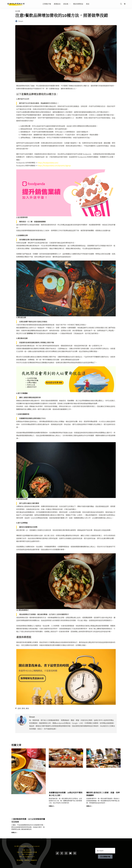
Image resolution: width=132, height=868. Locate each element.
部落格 (67, 4)
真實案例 (57, 4)
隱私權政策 (20, 860)
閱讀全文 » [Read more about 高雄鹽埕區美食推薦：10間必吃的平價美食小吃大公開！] (52, 806)
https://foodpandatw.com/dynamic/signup (54, 165)
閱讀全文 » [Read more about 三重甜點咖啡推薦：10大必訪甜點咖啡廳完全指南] (14, 832)
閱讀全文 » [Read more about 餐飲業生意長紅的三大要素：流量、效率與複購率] (89, 806)
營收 (23, 708)
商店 (88, 4)
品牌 (19, 708)
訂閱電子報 (47, 4)
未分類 (18, 11)
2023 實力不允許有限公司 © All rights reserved (27, 846)
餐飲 (27, 708)
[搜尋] (121, 4)
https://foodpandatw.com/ (48, 163)
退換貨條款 (34, 860)
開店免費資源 (78, 4)
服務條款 (27, 860)
